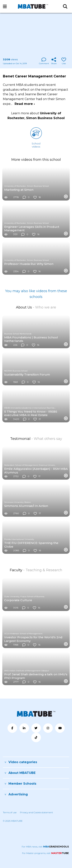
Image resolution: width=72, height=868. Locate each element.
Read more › (25, 104)
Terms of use (10, 812)
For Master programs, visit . (46, 853)
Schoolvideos (36, 138)
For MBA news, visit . (45, 847)
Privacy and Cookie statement (36, 812)
